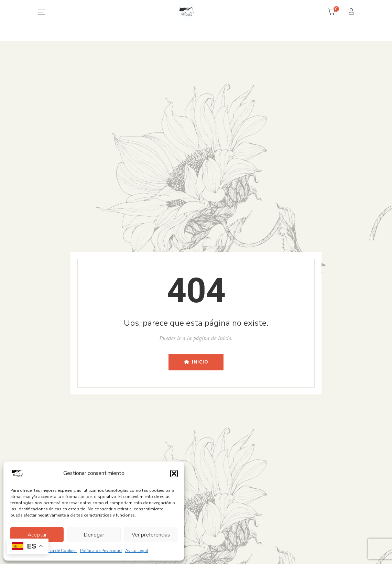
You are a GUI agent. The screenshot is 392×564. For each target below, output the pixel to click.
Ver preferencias (151, 535)
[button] (174, 474)
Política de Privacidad (101, 551)
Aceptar (37, 535)
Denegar (94, 535)
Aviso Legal (137, 551)
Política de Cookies (58, 551)
